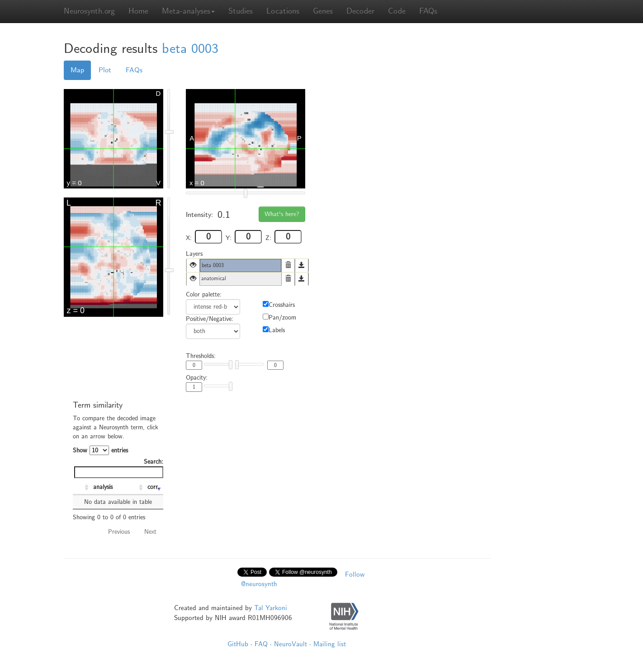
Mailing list (330, 644)
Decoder (360, 11)
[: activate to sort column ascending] (82, 488)
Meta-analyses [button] (188, 11)
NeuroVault (291, 644)
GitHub (238, 644)
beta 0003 (190, 49)
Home (138, 11)
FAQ (261, 644)
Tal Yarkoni (271, 608)
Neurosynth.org (89, 11)
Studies (241, 11)
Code (397, 11)
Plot (105, 70)
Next (150, 532)
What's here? (282, 214)
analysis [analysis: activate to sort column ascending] (103, 487)
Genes (323, 11)
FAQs (428, 11)
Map (77, 70)
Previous (119, 532)
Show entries (100, 450)
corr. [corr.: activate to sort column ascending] (154, 487)
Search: (119, 468)
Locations (283, 11)
